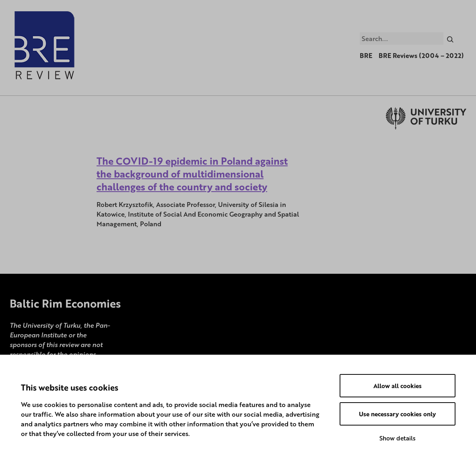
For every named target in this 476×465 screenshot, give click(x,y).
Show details (398, 438)
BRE (366, 56)
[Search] (450, 38)
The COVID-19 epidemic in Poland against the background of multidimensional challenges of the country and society (192, 174)
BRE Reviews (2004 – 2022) (421, 56)
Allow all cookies (398, 386)
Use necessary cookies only (397, 414)
